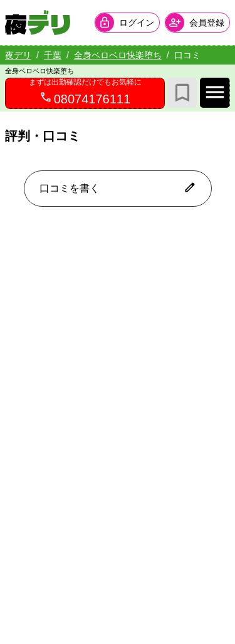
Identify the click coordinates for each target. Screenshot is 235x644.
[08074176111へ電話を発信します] (85, 93)
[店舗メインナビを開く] (215, 93)
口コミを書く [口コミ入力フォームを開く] (118, 187)
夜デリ (18, 55)
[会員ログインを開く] (127, 23)
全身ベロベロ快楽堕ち (118, 55)
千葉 (53, 55)
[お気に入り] (182, 93)
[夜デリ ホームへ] (38, 23)
